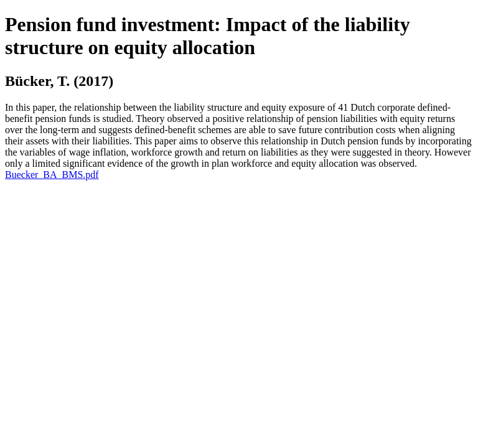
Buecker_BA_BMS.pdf (52, 175)
